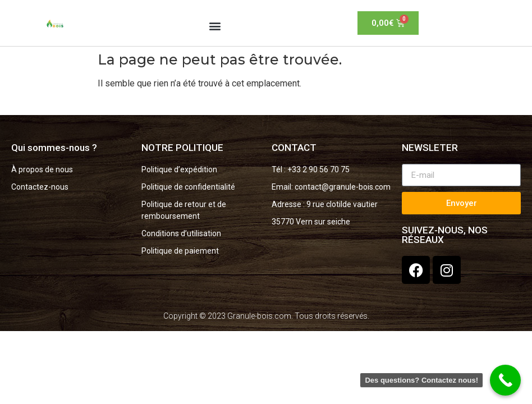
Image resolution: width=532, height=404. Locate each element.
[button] (215, 26)
